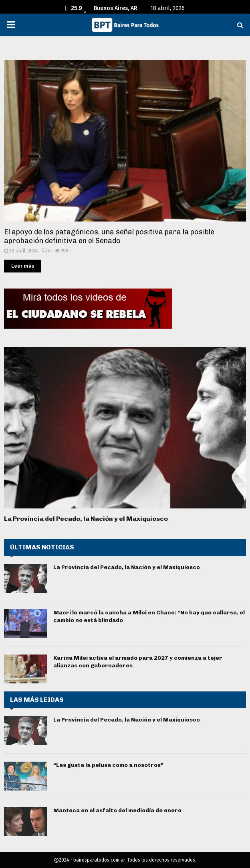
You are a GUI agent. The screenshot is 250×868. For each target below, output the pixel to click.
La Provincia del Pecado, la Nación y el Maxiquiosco (86, 519)
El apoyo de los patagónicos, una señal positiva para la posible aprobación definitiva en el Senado (109, 237)
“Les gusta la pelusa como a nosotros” (108, 765)
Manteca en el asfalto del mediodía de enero (117, 810)
